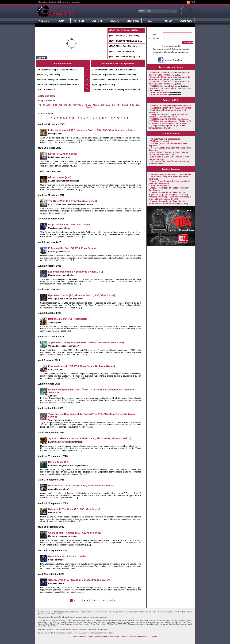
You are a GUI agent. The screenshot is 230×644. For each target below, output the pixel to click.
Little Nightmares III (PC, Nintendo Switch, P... (58, 70)
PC (40, 105)
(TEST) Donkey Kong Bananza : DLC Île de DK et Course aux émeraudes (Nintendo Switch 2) (170, 122)
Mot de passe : (154, 38)
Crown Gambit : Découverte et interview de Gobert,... (116, 80)
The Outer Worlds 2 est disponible (165, 139)
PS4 (119, 105)
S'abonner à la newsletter (69, 2)
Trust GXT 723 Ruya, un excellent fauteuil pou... (59, 80)
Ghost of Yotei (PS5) (46, 90)
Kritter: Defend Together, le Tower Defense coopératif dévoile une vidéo (168, 153)
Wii (65, 105)
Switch (125, 105)
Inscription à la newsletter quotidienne (171, 52)
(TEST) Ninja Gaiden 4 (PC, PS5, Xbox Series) (170, 108)
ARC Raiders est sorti (159, 141)
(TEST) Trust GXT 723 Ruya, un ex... (125, 41)
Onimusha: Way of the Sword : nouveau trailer (171, 175)
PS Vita (88, 105)
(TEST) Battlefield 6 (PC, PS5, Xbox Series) (169, 119)
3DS (103, 105)
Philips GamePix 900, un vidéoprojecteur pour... (59, 85)
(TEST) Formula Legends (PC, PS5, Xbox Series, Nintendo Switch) (168, 127)
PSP (75, 105)
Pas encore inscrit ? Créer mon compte (171, 49)
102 (105, 601)
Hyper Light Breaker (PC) (103, 85)
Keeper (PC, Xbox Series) (48, 75)
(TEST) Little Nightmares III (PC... (124, 30)
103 (110, 601)
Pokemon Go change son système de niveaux (171, 106)
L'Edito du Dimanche (159, 92)
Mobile (96, 105)
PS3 (55, 105)
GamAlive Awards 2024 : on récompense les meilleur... (117, 90)
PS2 (60, 105)
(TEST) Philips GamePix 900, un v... (125, 46)
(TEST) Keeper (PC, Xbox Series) (124, 36)
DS (70, 105)
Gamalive (43, 2)
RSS (193, 2)
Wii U (81, 105)
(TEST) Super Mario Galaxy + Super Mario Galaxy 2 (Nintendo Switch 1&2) (168, 116)
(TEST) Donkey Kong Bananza (163, 86)
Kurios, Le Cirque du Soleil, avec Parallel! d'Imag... (115, 75)
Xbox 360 (47, 105)
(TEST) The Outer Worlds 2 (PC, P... (125, 57)
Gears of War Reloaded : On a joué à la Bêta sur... (114, 70)
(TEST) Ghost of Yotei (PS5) (122, 51)
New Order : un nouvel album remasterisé (169, 88)
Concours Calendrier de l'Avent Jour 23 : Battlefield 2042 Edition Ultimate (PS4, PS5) (168, 202)
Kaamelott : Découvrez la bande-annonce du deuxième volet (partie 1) (169, 74)
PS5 (132, 105)
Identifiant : (153, 34)
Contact (52, 2)
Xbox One (111, 105)
